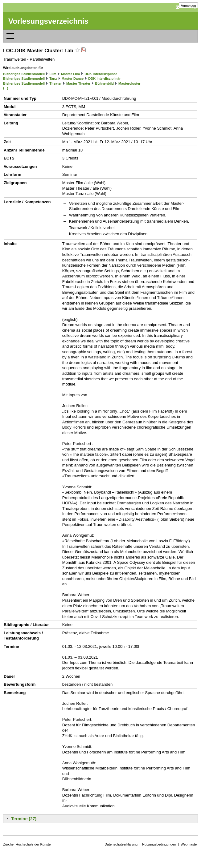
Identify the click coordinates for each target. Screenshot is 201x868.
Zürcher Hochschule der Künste (27, 844)
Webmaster (189, 844)
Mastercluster (129, 83)
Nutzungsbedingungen (159, 844)
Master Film (70, 74)
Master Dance (73, 79)
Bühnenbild (104, 83)
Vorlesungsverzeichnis (48, 21)
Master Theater (78, 83)
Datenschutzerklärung (121, 844)
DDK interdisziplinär (101, 74)
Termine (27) (24, 819)
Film (53, 74)
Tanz (53, 79)
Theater (55, 83)
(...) (6, 88)
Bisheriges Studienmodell (24, 74)
